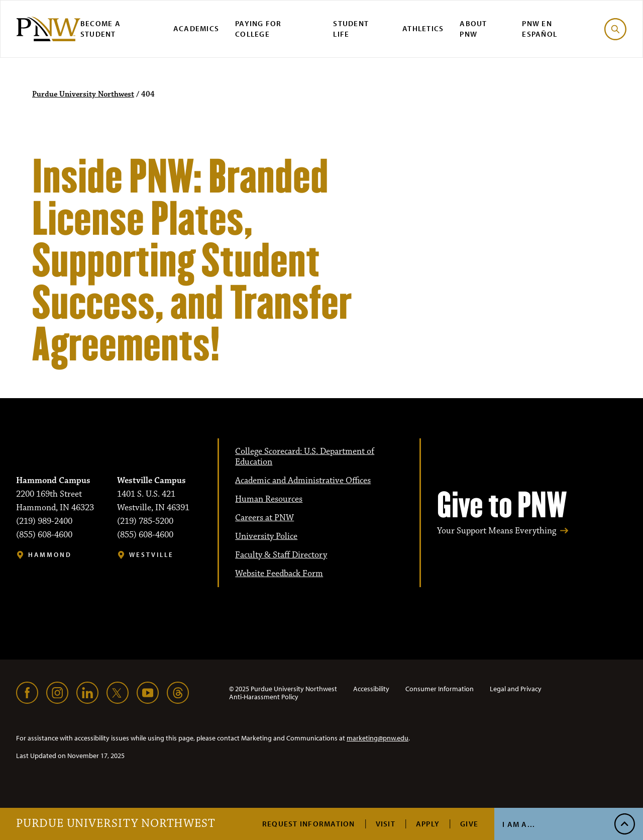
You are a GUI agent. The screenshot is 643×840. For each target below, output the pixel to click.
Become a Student (100, 29)
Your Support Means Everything (497, 531)
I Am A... (519, 824)
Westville (151, 555)
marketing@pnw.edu (378, 738)
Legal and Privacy (516, 689)
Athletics (423, 28)
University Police (266, 536)
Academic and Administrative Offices (303, 481)
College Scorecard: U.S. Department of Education (305, 457)
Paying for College (258, 29)
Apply (428, 824)
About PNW (473, 29)
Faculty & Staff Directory (281, 555)
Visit (386, 824)
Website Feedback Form (279, 574)
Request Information (309, 824)
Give (469, 824)
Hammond (50, 555)
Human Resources (269, 499)
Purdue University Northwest (116, 824)
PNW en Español (540, 29)
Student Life (351, 29)
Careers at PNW (264, 518)
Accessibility (371, 689)
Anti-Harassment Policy (264, 697)
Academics (196, 28)
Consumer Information (440, 689)
